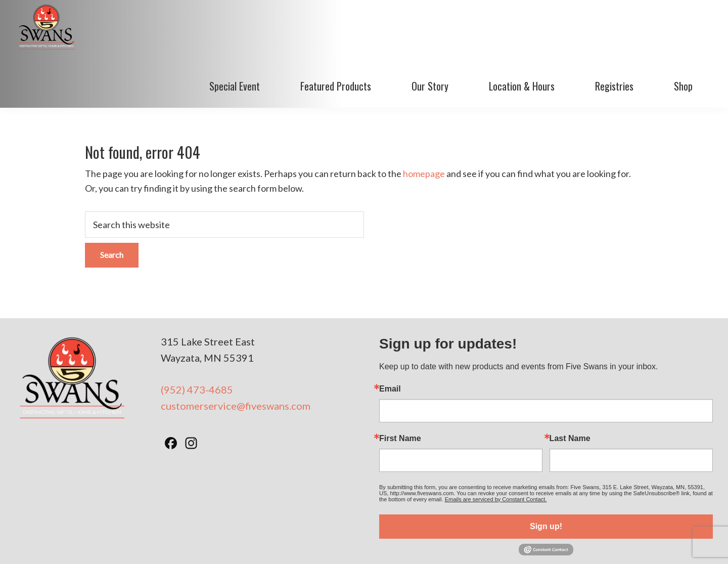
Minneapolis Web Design (464, 543)
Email (390, 340)
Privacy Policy (392, 543)
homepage (424, 125)
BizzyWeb (535, 543)
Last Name (570, 390)
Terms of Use (341, 543)
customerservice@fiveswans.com (236, 358)
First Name (400, 390)
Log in (567, 543)
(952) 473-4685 (197, 341)
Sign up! (546, 478)
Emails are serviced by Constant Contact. (496, 451)
